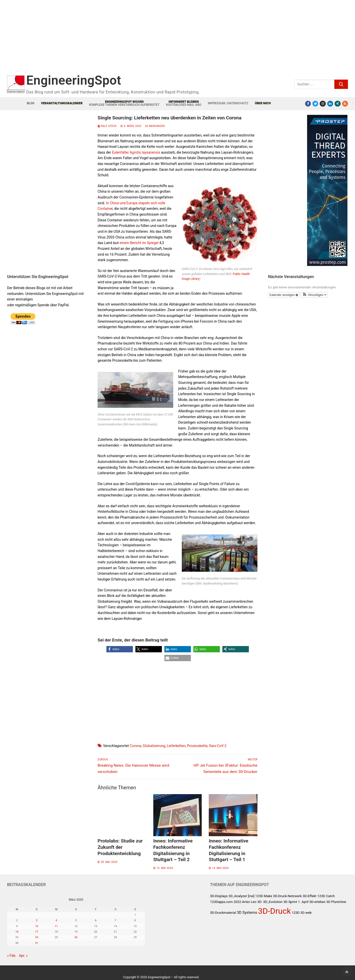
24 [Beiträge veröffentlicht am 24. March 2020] (37, 937)
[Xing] (337, 104)
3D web (306, 913)
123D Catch (326, 896)
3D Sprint (290, 902)
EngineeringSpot (74, 80)
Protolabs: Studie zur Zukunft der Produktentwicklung (120, 847)
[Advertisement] (108, 40)
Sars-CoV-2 (218, 746)
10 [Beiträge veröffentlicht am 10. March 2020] (37, 926)
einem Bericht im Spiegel (139, 243)
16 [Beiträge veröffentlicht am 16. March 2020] (17, 932)
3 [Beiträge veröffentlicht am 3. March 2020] (37, 920)
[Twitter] (315, 104)
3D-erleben (317, 902)
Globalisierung (154, 746)
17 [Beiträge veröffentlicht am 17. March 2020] (37, 932)
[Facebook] (308, 104)
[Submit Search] (341, 84)
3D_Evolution (273, 902)
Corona (136, 746)
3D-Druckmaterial (223, 913)
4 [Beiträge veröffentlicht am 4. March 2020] (56, 920)
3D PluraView (336, 902)
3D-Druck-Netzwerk (287, 896)
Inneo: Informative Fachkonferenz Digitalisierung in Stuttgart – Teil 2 (173, 850)
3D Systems (247, 913)
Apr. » (23, 956)
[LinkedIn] (330, 104)
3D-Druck (274, 911)
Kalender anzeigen (284, 295)
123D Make (264, 896)
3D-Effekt (309, 896)
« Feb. (12, 956)
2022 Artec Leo (245, 902)
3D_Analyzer (238, 896)
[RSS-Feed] (345, 104)
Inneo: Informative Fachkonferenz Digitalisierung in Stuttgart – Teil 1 (228, 850)
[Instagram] (323, 104)
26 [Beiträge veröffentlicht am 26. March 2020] (76, 937)
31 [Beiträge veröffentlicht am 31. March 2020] (37, 943)
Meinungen (155, 126)
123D (296, 913)
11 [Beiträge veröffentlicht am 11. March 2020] (56, 926)
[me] (251, 896)
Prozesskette (197, 746)
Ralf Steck (107, 126)
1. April (303, 902)
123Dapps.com (221, 902)
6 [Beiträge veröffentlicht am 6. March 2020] (96, 920)
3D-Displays (219, 896)
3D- (260, 902)
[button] (120, 649)
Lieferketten (176, 746)
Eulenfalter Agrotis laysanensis (136, 152)
